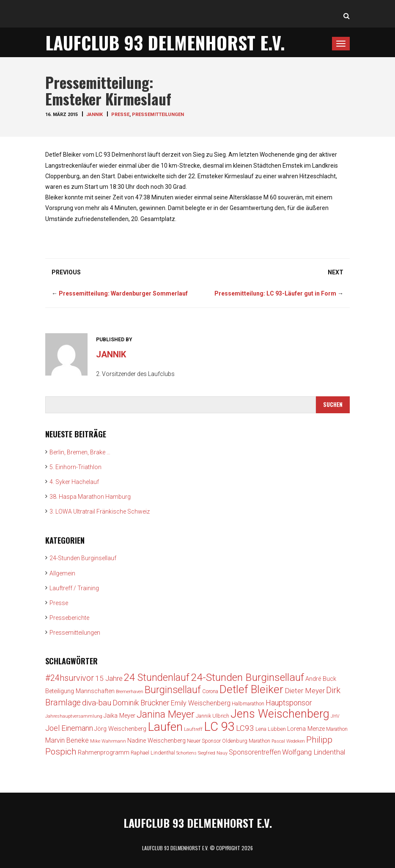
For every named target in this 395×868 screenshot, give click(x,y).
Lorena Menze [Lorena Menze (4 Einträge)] (306, 729)
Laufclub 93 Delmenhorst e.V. (165, 42)
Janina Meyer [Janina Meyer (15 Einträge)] (166, 714)
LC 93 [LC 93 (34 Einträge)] (219, 727)
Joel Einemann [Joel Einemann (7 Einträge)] (69, 728)
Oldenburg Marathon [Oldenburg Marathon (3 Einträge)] (246, 741)
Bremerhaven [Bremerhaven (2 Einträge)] (130, 692)
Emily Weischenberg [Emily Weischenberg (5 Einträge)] (201, 703)
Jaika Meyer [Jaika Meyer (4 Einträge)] (119, 716)
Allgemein (62, 573)
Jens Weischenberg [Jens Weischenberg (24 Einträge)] (280, 714)
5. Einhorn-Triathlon (75, 467)
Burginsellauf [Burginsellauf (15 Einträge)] (173, 690)
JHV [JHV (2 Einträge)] (335, 716)
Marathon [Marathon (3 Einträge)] (337, 729)
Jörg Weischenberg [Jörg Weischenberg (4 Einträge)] (120, 729)
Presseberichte (69, 618)
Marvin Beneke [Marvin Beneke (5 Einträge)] (67, 740)
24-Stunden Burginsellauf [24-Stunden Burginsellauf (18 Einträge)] (247, 677)
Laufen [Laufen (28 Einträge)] (165, 727)
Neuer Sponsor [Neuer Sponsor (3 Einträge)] (204, 741)
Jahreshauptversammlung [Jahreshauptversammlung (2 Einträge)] (74, 716)
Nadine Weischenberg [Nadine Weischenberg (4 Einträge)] (156, 741)
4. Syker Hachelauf (74, 482)
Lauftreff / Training (74, 588)
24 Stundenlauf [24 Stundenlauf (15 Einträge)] (157, 677)
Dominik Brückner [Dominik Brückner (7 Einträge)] (141, 703)
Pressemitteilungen (158, 115)
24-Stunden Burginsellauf (83, 558)
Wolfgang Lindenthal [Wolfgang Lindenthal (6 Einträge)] (314, 752)
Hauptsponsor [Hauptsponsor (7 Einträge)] (289, 703)
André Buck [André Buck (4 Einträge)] (321, 679)
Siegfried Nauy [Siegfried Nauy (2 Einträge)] (213, 753)
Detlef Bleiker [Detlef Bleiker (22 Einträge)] (251, 689)
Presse (120, 115)
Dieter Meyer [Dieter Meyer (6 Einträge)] (305, 691)
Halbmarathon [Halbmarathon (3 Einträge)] (248, 704)
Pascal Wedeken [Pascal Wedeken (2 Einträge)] (288, 741)
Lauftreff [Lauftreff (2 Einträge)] (193, 729)
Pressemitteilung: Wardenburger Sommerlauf (123, 293)
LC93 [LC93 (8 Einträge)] (245, 728)
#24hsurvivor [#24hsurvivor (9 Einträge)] (70, 678)
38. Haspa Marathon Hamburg (90, 497)
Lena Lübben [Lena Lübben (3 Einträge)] (271, 729)
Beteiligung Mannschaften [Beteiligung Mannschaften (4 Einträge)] (80, 691)
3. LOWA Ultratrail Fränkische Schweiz (100, 511)
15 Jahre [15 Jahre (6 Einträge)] (109, 678)
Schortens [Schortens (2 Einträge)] (187, 753)
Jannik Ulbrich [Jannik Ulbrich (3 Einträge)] (213, 716)
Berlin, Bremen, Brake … (80, 452)
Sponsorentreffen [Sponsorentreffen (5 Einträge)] (255, 752)
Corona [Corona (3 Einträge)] (210, 691)
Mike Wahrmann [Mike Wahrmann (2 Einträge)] (108, 741)
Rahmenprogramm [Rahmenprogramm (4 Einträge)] (104, 753)
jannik (95, 115)
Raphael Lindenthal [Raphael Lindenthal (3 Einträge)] (153, 753)
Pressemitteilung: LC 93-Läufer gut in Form (275, 293)
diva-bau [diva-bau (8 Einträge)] (97, 703)
